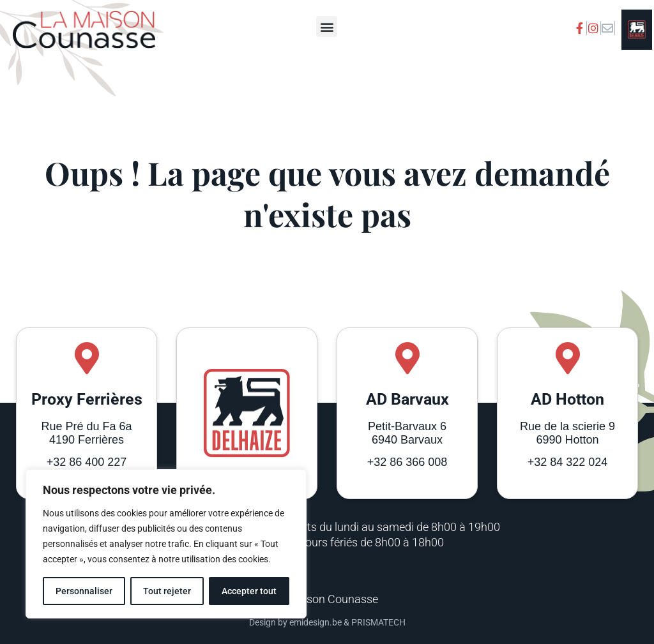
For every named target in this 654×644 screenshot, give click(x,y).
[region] (166, 544)
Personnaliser (84, 591)
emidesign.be (316, 622)
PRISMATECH (378, 622)
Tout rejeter (167, 591)
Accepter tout (249, 591)
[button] (327, 26)
